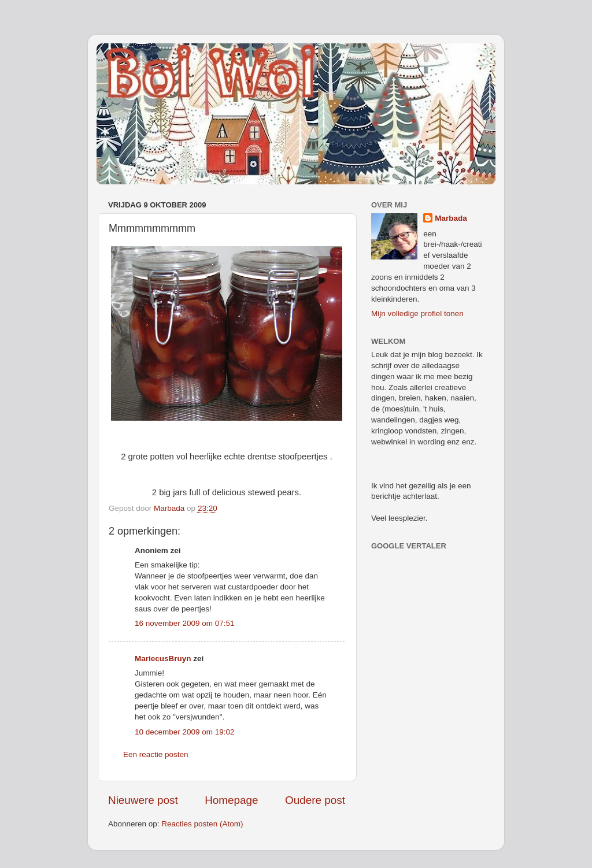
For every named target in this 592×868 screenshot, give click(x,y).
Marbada (451, 218)
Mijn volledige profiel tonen (417, 314)
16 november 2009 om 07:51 (185, 623)
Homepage (231, 800)
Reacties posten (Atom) (202, 824)
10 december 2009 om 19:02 (185, 732)
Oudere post (315, 800)
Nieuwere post (143, 800)
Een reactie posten (156, 754)
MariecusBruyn (163, 659)
